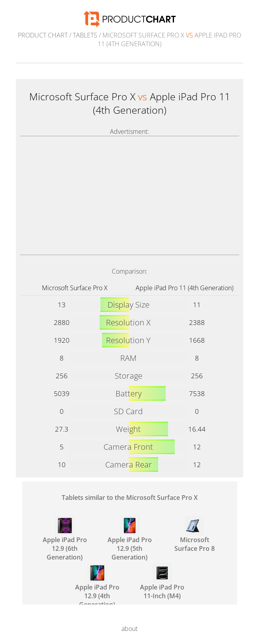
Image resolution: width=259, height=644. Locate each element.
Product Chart (43, 35)
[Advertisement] (129, 195)
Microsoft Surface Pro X (75, 288)
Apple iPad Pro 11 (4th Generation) (184, 288)
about (129, 629)
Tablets (85, 35)
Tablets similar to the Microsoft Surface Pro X (130, 498)
